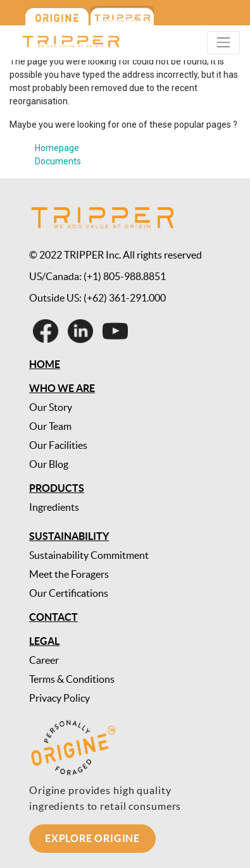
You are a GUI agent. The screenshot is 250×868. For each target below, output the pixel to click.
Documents (58, 161)
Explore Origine (92, 838)
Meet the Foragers (69, 574)
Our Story (51, 407)
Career (44, 660)
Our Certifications (69, 593)
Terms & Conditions (72, 679)
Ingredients (54, 507)
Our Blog (49, 464)
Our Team (50, 426)
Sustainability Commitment (89, 555)
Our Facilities (58, 445)
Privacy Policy (59, 698)
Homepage (57, 148)
